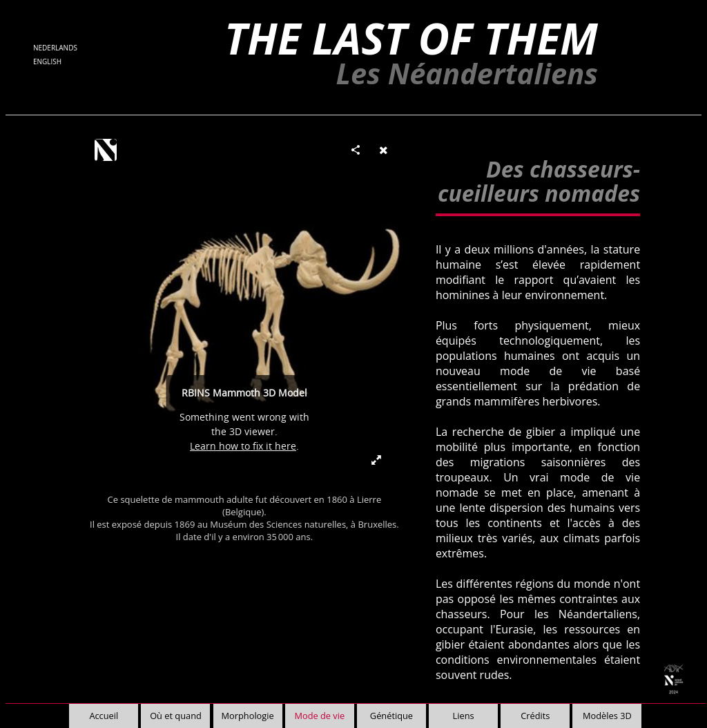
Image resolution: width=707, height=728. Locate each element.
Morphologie (248, 716)
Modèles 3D (607, 716)
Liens (464, 716)
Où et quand (176, 716)
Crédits (535, 716)
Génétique (391, 716)
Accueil (104, 716)
